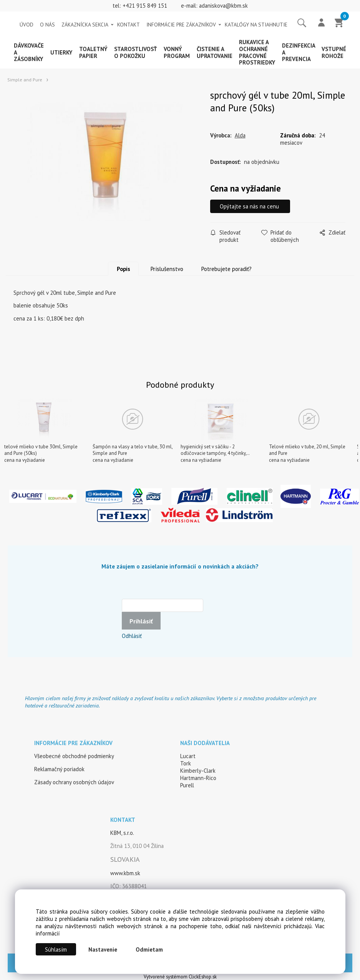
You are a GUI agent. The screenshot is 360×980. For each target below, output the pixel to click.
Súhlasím (56, 949)
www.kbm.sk (125, 873)
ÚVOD (27, 25)
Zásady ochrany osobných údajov (74, 782)
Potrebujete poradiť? (226, 269)
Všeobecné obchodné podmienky (74, 756)
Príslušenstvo (167, 269)
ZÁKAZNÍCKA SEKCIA (85, 25)
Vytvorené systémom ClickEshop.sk (180, 977)
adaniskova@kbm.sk (223, 6)
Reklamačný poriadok (59, 769)
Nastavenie (103, 949)
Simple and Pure (25, 80)
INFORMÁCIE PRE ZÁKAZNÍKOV (181, 25)
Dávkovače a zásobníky (29, 52)
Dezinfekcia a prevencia (299, 52)
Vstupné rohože (334, 52)
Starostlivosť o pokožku (135, 52)
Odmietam (149, 949)
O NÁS (47, 25)
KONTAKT (129, 25)
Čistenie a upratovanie (215, 52)
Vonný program (177, 52)
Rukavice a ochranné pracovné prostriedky (257, 52)
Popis (124, 269)
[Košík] (339, 23)
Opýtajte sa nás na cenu (251, 206)
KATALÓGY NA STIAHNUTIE (256, 25)
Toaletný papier (93, 52)
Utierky (61, 52)
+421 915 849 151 (145, 6)
